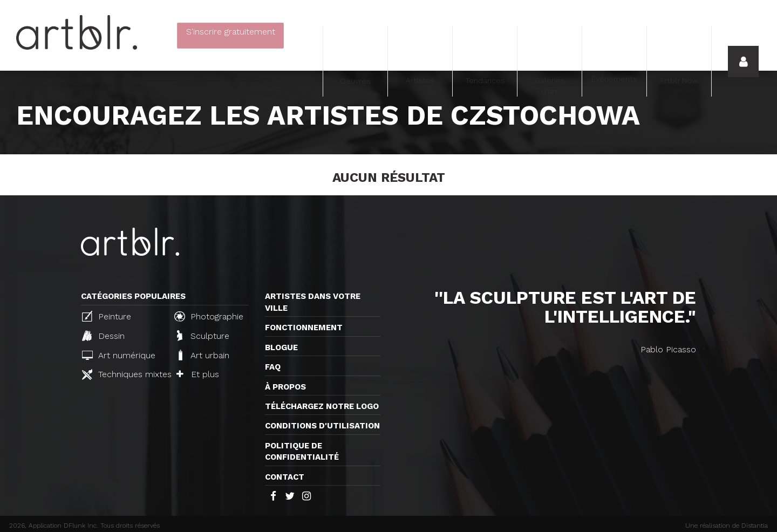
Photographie (209, 316)
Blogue (281, 347)
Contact (285, 477)
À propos (285, 387)
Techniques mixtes (124, 374)
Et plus (198, 374)
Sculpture (203, 336)
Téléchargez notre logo (322, 406)
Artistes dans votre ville (313, 302)
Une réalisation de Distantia (727, 526)
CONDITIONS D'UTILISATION (322, 426)
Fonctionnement (304, 328)
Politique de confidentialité (302, 451)
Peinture (107, 316)
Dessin (103, 336)
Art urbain (203, 355)
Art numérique (119, 355)
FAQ (273, 367)
